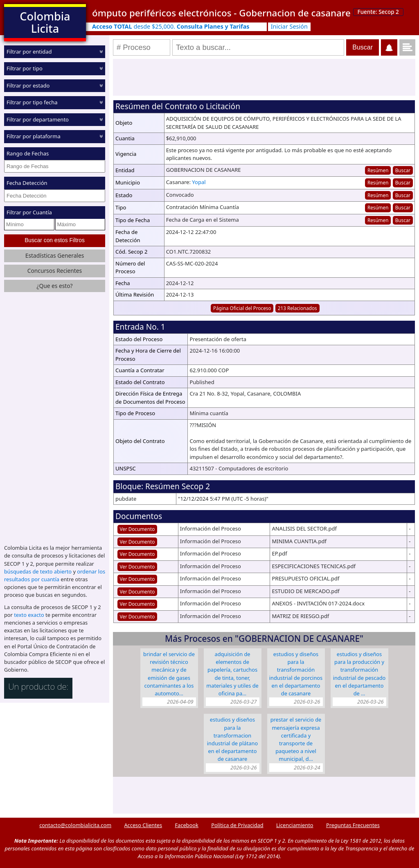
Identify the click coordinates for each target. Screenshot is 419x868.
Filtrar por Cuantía (29, 212)
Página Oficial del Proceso (242, 308)
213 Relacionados (297, 308)
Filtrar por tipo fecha (32, 102)
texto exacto (29, 614)
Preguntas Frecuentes (353, 825)
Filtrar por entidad (29, 52)
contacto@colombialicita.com (75, 825)
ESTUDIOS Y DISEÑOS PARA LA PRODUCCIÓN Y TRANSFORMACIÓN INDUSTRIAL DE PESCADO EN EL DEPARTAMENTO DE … (359, 674)
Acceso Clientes (143, 825)
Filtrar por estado (28, 85)
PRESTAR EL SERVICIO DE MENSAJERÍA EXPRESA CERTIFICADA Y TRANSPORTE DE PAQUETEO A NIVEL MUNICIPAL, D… (296, 739)
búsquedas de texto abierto (38, 571)
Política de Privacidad (237, 825)
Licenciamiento (295, 825)
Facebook (186, 825)
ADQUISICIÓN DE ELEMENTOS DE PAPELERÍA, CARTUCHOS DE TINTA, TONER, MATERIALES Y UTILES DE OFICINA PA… (232, 674)
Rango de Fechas (28, 153)
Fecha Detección (27, 183)
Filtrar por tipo (25, 68)
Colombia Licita (45, 22)
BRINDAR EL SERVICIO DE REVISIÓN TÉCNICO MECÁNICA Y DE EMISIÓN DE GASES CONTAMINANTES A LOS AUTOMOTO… (169, 674)
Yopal (199, 182)
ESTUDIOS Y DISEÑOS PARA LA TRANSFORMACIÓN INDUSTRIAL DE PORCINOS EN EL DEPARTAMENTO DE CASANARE (296, 674)
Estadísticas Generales (55, 255)
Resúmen (378, 170)
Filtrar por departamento (38, 119)
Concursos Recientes (55, 270)
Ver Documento (137, 529)
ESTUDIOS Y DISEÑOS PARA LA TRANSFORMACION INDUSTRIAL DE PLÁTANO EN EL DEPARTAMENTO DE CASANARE (232, 739)
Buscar (403, 170)
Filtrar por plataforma (34, 136)
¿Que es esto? (54, 285)
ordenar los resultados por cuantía (55, 575)
